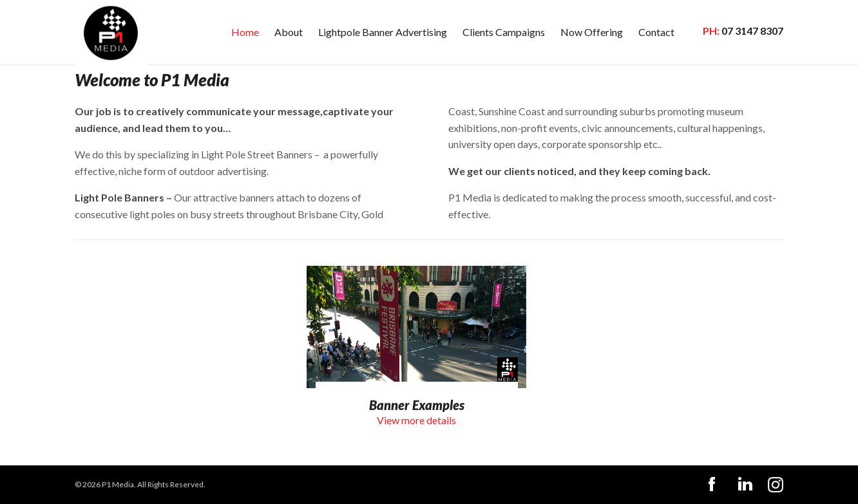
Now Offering (592, 32)
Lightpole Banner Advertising (383, 32)
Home (245, 32)
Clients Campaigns (504, 32)
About (289, 32)
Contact (656, 32)
